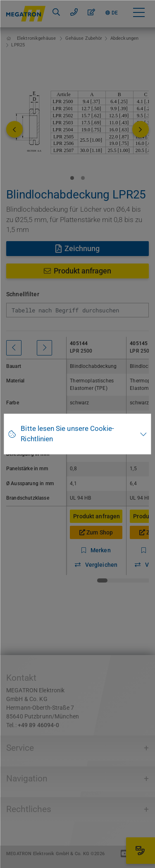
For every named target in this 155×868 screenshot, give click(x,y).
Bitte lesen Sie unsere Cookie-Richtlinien (67, 434)
